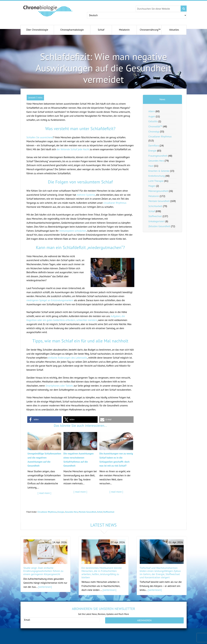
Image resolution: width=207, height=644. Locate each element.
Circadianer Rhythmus (47, 512)
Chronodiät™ (155, 126)
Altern (152, 111)
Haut (151, 166)
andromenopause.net (73, 642)
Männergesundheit (158, 191)
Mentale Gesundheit (87, 512)
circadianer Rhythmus (115, 203)
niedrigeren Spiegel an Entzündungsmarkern (50, 300)
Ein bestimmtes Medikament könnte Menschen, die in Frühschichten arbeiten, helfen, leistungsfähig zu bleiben (102, 573)
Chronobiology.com (48, 11)
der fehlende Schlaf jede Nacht (73, 149)
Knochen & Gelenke (159, 171)
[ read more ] (44, 493)
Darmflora (154, 146)
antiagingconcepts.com (114, 642)
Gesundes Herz (71, 512)
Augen (152, 116)
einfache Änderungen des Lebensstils (68, 358)
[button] (45, 420)
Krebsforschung (157, 176)
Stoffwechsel (109, 512)
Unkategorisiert (157, 221)
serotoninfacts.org (151, 642)
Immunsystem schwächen (73, 231)
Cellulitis (153, 121)
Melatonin (154, 196)
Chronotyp (154, 132)
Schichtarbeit (155, 206)
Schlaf (100, 512)
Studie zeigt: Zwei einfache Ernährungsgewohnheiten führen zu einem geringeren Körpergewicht (43, 571)
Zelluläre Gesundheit (159, 226)
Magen (152, 186)
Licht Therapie (156, 181)
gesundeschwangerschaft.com (38, 642)
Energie (61, 512)
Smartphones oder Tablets (59, 386)
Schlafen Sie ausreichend (40, 137)
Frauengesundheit (158, 156)
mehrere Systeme (86, 195)
